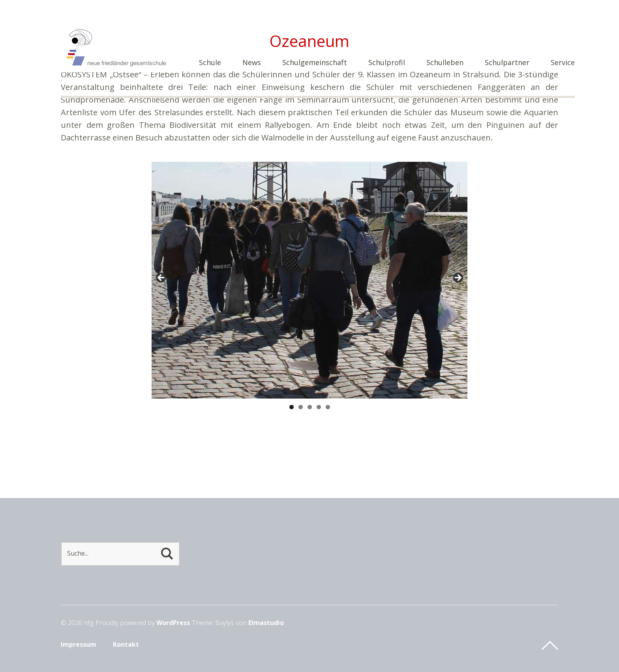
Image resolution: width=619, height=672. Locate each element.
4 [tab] (319, 407)
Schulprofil (387, 63)
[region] (309, 280)
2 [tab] (301, 407)
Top (550, 646)
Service (563, 63)
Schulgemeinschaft (315, 63)
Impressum (79, 644)
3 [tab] (310, 407)
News (252, 63)
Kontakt (126, 644)
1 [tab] (292, 407)
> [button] (458, 278)
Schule (210, 63)
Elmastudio (266, 623)
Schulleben (445, 63)
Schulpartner (507, 63)
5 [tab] (328, 407)
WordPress (173, 623)
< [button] (161, 278)
